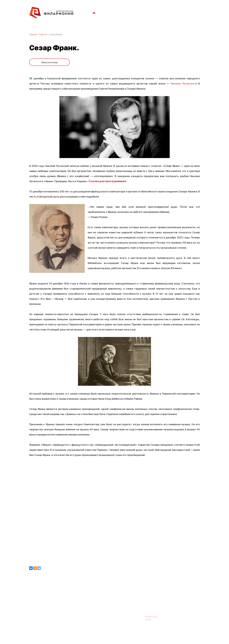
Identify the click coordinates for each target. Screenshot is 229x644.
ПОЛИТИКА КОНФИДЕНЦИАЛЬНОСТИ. (45, 634)
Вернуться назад (50, 62)
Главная (33, 34)
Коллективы (108, 602)
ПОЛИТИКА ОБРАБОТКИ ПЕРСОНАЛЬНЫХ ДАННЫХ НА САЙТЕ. (55, 637)
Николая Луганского (184, 83)
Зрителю (123, 602)
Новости (43, 34)
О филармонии (48, 602)
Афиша (33, 602)
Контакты (136, 602)
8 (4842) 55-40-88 (104, 617)
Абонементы (79, 602)
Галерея (94, 602)
